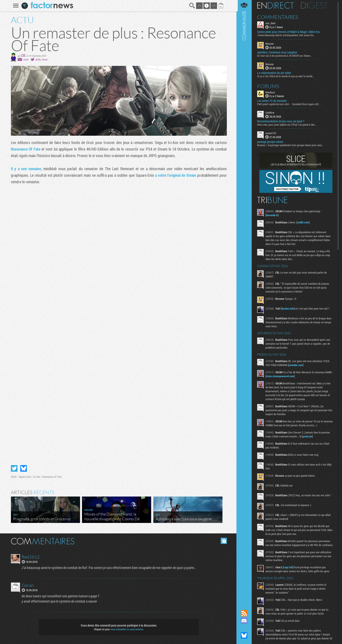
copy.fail (289, 571)
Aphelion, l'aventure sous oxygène (278, 52)
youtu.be (308, 436)
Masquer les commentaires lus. (224, 541)
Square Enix (25, 477)
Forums (269, 86)
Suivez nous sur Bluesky (245, 635)
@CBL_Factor (41, 59)
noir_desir (271, 23)
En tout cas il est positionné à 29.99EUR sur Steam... (286, 56)
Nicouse (270, 44)
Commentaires (279, 17)
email (26, 59)
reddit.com (304, 222)
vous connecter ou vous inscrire (127, 629)
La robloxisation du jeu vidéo (275, 73)
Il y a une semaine (26, 169)
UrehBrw (271, 113)
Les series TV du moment (273, 101)
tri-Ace (36, 477)
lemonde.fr (273, 215)
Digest (315, 5)
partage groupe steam (271, 142)
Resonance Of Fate (25, 149)
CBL (23, 55)
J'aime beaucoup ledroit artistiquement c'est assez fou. (287, 35)
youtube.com (297, 365)
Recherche (192, 6)
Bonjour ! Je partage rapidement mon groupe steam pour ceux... (291, 145)
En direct (276, 5)
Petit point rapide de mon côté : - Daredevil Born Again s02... (290, 104)
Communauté (245, 301)
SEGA (14, 477)
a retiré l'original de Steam (176, 175)
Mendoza (271, 92)
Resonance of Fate (52, 477)
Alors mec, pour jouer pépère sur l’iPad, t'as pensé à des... (288, 125)
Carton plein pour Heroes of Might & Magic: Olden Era (289, 32)
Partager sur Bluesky (23, 468)
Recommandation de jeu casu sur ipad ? (282, 121)
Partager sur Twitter (14, 468)
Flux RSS (245, 613)
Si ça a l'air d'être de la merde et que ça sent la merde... (287, 76)
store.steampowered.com (282, 376)
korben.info (289, 308)
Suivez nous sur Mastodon (245, 628)
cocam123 (272, 133)
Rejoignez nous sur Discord (245, 621)
